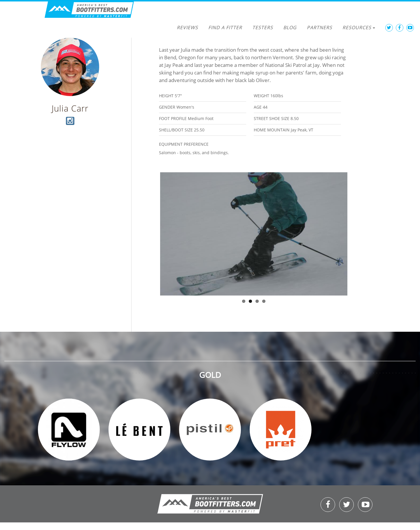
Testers (263, 27)
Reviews (187, 27)
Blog (290, 27)
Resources (359, 27)
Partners (320, 27)
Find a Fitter (225, 27)
